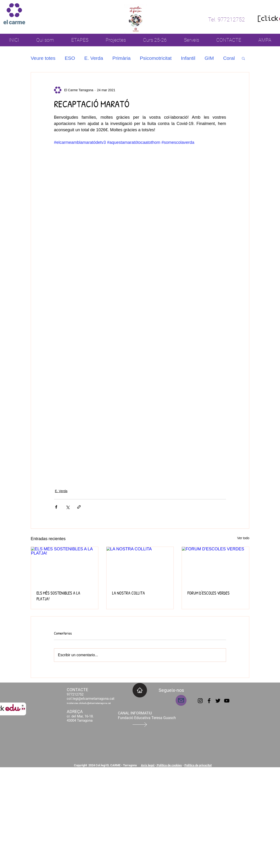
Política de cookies (169, 765)
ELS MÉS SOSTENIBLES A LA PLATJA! (58, 596)
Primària (121, 58)
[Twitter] (218, 701)
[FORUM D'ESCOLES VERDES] (215, 566)
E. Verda (94, 58)
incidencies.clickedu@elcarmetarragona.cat (89, 703)
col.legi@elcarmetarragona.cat (91, 699)
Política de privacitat (198, 765)
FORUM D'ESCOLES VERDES (208, 593)
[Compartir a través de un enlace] (79, 507)
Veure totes (43, 58)
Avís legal (148, 765)
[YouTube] (227, 701)
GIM (209, 58)
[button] (243, 58)
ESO (70, 58)
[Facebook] (209, 701)
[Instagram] (200, 701)
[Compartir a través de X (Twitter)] (68, 507)
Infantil (188, 58)
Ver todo (243, 538)
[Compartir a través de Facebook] (56, 507)
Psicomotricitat (156, 58)
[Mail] (181, 700)
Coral (229, 58)
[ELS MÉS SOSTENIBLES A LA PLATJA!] (65, 566)
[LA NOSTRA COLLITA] (140, 566)
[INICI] (140, 690)
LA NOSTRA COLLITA (128, 593)
